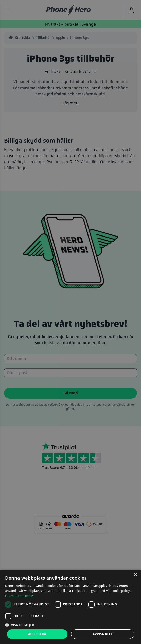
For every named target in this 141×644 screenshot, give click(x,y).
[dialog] (70, 607)
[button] (70, 625)
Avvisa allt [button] (103, 634)
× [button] (135, 575)
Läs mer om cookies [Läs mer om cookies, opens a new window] (20, 596)
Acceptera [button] (37, 634)
